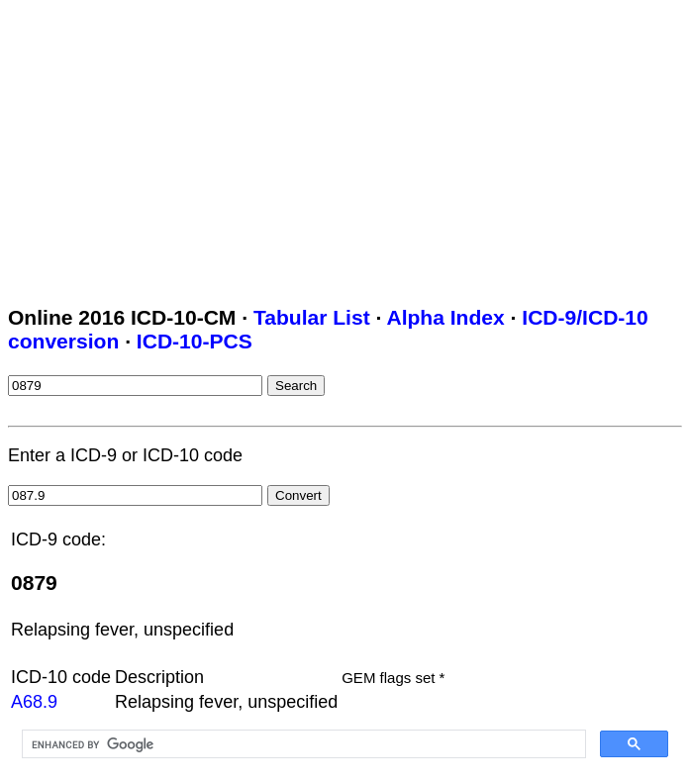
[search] (302, 744)
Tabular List (312, 317)
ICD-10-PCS (195, 341)
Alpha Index (445, 317)
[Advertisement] (349, 147)
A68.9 (34, 702)
